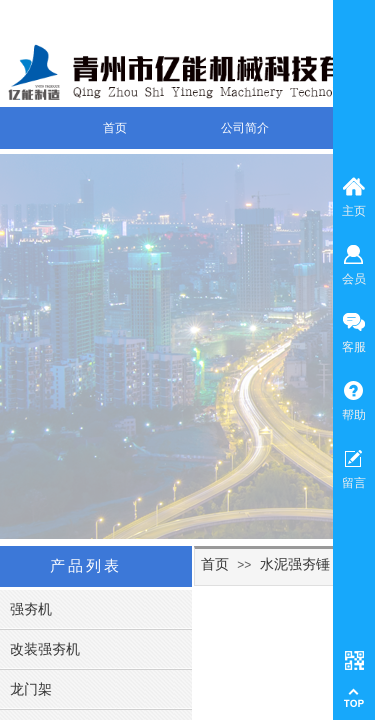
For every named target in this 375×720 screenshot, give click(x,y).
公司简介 (245, 128)
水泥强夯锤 (295, 564)
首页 (115, 128)
